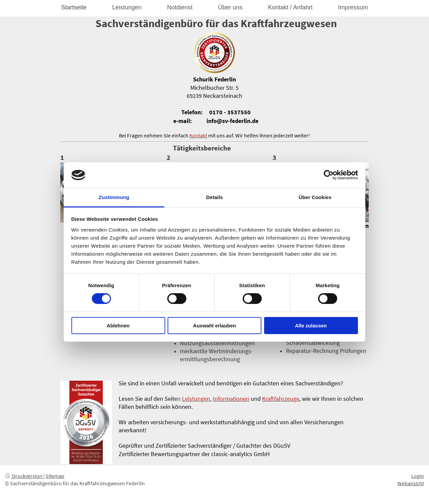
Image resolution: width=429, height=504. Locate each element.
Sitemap (55, 476)
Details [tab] (214, 197)
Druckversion (24, 476)
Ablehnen (118, 326)
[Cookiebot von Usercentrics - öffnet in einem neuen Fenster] (329, 175)
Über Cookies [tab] (315, 197)
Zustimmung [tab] (114, 197)
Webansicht (411, 483)
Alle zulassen (311, 326)
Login (418, 476)
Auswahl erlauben (214, 326)
